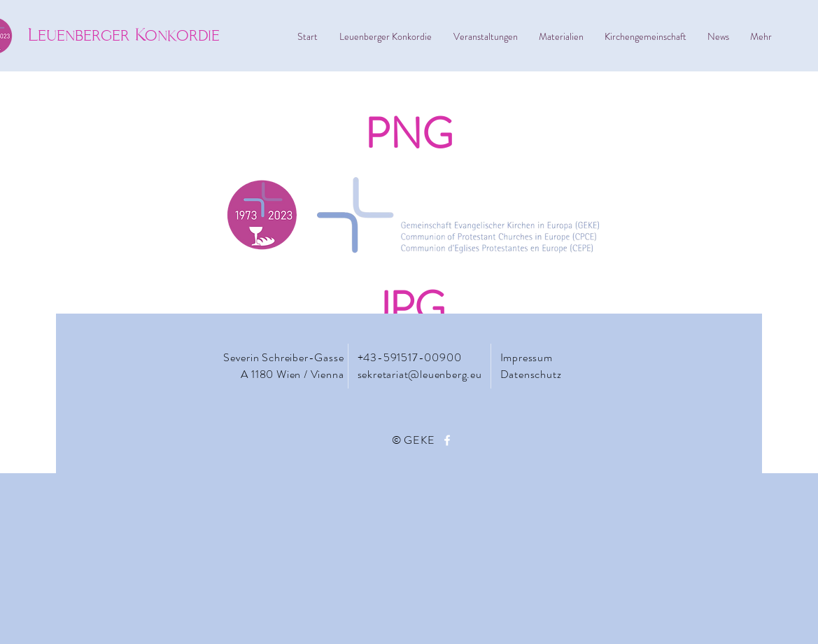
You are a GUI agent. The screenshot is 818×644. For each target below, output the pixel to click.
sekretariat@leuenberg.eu (420, 374)
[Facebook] (447, 440)
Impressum (528, 357)
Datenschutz (531, 374)
